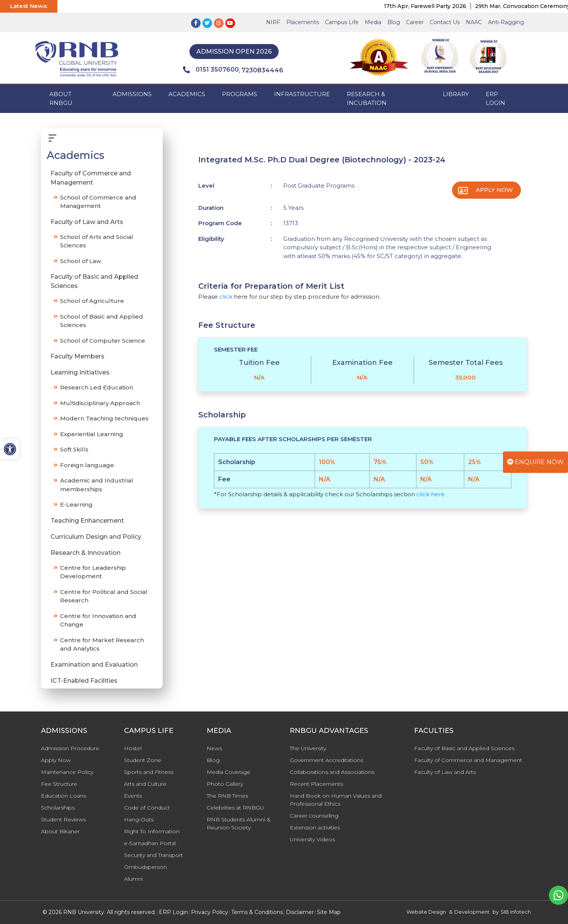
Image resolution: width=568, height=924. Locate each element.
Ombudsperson (145, 867)
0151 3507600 (211, 70)
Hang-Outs (139, 819)
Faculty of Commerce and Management (91, 178)
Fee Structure (59, 784)
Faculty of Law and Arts (87, 222)
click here (431, 494)
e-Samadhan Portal (150, 843)
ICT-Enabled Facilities (84, 681)
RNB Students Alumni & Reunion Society (239, 823)
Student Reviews (63, 819)
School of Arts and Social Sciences (97, 241)
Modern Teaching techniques (104, 418)
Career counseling (314, 816)
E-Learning (76, 505)
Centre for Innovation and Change (98, 620)
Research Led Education (97, 387)
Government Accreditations (326, 760)
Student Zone (143, 760)
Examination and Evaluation (94, 665)
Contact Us (445, 22)
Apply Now (494, 190)
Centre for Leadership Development (93, 572)
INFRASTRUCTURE (302, 94)
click (226, 297)
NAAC (474, 22)
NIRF (273, 22)
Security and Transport (153, 855)
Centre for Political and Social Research (104, 596)
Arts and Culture (145, 784)
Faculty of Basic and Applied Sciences (94, 281)
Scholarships (58, 808)
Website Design (426, 912)
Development (472, 912)
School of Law (81, 261)
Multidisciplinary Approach (100, 403)
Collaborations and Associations (332, 772)
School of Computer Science (103, 341)
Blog (394, 22)
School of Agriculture (92, 301)
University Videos (312, 839)
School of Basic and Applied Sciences (102, 321)
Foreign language (87, 465)
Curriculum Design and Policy (96, 537)
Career (415, 22)
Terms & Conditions (257, 912)
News (214, 748)
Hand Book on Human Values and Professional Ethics (336, 800)
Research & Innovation (86, 553)
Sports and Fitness (149, 772)
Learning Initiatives (80, 372)
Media (373, 22)
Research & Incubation (367, 98)
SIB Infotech (516, 912)
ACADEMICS (187, 94)
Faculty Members (78, 356)
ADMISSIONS (132, 94)
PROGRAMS (240, 94)
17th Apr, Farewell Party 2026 (448, 6)
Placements (303, 22)
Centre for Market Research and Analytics (102, 644)
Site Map (329, 912)
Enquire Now (535, 462)
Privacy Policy (210, 912)
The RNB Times (227, 796)
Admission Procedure (70, 748)
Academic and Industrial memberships (97, 485)
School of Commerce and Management (98, 202)
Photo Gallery (225, 784)
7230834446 (262, 70)
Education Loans (64, 796)
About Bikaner (60, 831)
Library (456, 94)
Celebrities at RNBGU (235, 808)
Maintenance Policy (67, 772)
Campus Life (342, 22)
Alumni (133, 879)
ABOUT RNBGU (61, 98)
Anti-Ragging (506, 22)
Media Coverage (229, 772)
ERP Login (495, 98)
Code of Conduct (147, 808)
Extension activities (315, 828)
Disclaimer (300, 912)
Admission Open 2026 (234, 52)
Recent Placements (316, 784)
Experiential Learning (92, 434)
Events (133, 796)
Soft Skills (74, 449)
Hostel (133, 748)
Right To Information (152, 831)
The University (308, 748)
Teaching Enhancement (87, 521)
